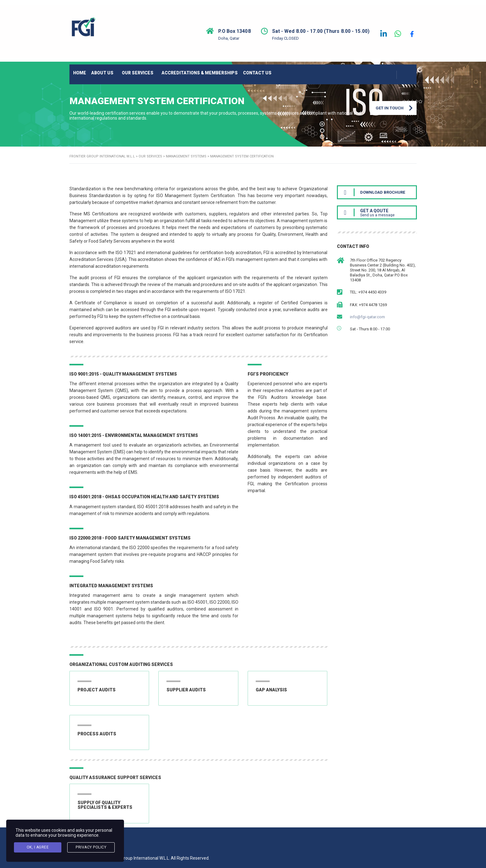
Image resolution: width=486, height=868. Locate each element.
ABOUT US (115, 68)
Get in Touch (396, 115)
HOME (85, 68)
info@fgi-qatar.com (367, 321)
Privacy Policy (91, 848)
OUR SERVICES (156, 68)
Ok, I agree (38, 848)
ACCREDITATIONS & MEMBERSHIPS (224, 68)
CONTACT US (289, 68)
